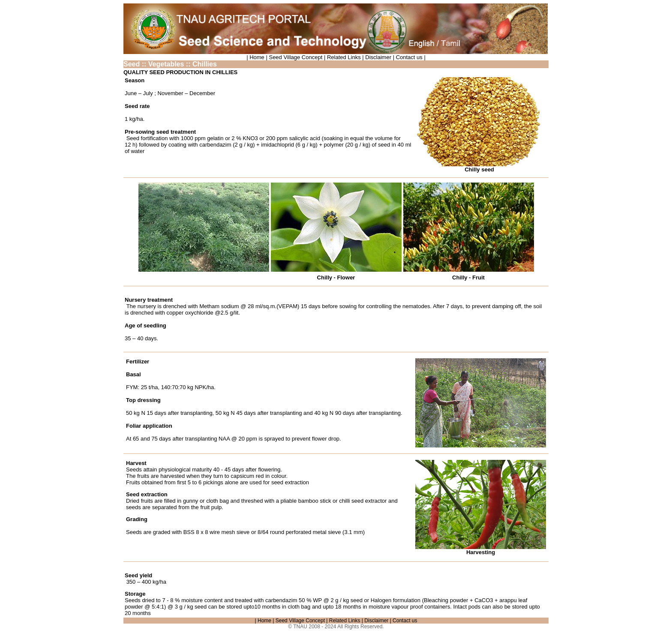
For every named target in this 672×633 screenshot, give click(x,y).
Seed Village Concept (295, 57)
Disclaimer (379, 57)
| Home (256, 57)
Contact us (410, 57)
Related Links (343, 57)
